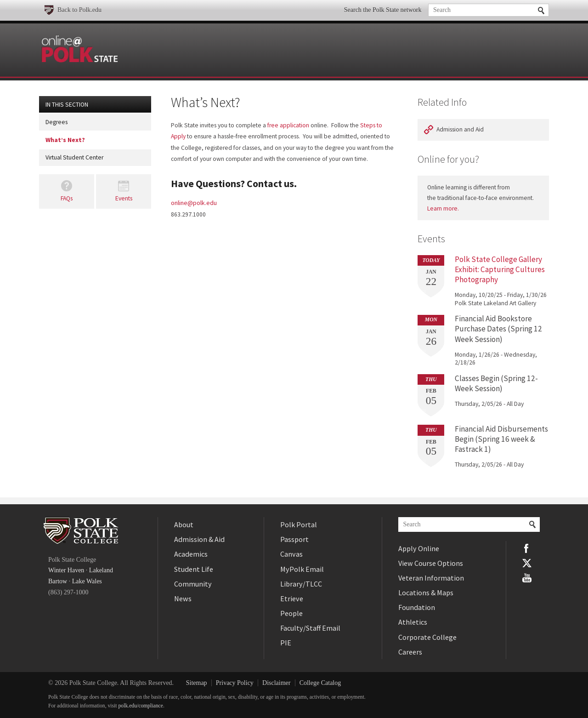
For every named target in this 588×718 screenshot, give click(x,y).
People (291, 613)
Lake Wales (87, 581)
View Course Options (431, 563)
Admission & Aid (199, 539)
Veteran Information (431, 578)
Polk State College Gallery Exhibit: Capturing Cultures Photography (500, 269)
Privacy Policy (235, 683)
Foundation (417, 607)
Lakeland (101, 570)
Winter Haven (66, 570)
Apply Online (419, 548)
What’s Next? (65, 140)
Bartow (58, 581)
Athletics (413, 622)
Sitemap (197, 683)
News (183, 598)
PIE (286, 643)
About (184, 524)
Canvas (291, 554)
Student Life (194, 569)
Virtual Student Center (74, 157)
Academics (191, 554)
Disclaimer (276, 683)
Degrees (57, 122)
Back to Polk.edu (79, 10)
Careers (410, 652)
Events (124, 198)
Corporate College (427, 637)
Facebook (527, 548)
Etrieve (292, 598)
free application (288, 125)
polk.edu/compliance (141, 706)
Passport (294, 539)
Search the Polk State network (383, 10)
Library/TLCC (301, 584)
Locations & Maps (426, 593)
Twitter (527, 563)
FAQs (67, 198)
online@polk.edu (194, 203)
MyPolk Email (302, 569)
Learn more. (443, 208)
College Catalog (320, 683)
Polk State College (81, 530)
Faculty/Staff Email (310, 628)
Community (193, 584)
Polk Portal (299, 524)
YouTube (527, 578)
